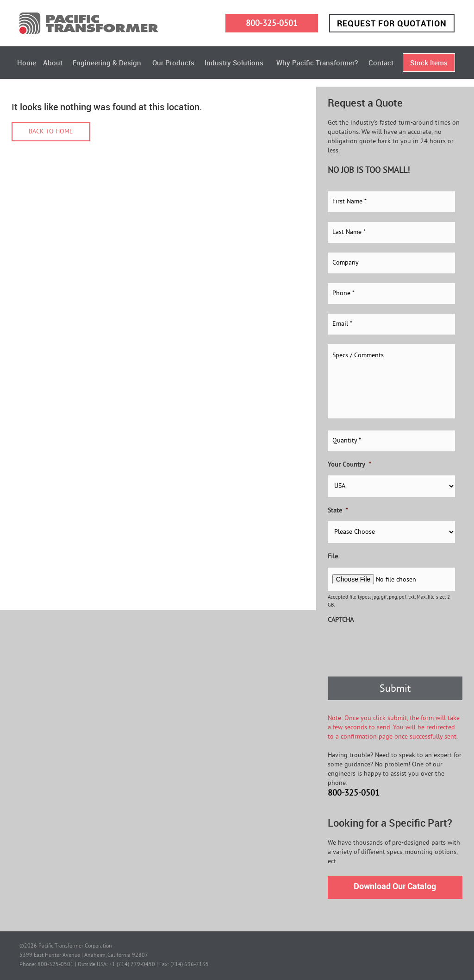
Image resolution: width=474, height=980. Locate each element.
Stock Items (429, 63)
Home (27, 63)
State (338, 511)
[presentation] (398, 649)
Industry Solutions (234, 63)
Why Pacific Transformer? (317, 63)
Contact (381, 63)
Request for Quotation (392, 23)
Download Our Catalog (395, 886)
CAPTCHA (341, 620)
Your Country (349, 465)
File (333, 557)
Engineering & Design (107, 63)
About (53, 63)
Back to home (51, 132)
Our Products (173, 63)
